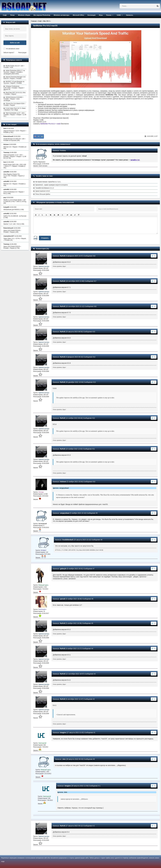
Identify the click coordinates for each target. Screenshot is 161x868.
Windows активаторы (61, 15)
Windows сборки (24, 15)
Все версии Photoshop (42, 15)
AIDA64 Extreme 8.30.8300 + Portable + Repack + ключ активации (13, 99)
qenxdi (63, 599)
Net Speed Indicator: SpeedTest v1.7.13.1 (48, 182)
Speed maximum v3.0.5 (43, 191)
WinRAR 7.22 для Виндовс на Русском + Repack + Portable (14, 82)
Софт (5, 15)
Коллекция (92, 15)
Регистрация (22, 53)
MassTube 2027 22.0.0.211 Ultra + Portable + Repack (14, 93)
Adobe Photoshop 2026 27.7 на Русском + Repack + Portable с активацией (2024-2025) (14, 72)
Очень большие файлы (43, 194)
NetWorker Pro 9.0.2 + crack (50, 124)
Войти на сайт (15, 43)
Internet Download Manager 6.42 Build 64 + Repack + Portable (15, 78)
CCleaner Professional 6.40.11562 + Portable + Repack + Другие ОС (14, 88)
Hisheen (63, 482)
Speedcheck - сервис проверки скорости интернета (52, 185)
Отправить (45, 238)
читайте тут (135, 160)
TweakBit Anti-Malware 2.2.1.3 (45, 188)
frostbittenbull (68, 540)
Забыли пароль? (9, 53)
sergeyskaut (65, 513)
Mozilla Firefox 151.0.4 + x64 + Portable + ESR (14, 67)
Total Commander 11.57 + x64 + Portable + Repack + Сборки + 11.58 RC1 (15, 115)
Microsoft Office (78, 15)
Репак (12, 15)
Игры (101, 15)
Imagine (63, 733)
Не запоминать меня (13, 49)
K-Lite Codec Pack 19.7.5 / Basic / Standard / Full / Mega (15, 109)
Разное (109, 15)
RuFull (63, 256)
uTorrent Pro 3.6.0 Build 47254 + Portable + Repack (14, 104)
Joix (64, 759)
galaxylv (63, 569)
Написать (130, 15)
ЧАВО (119, 15)
